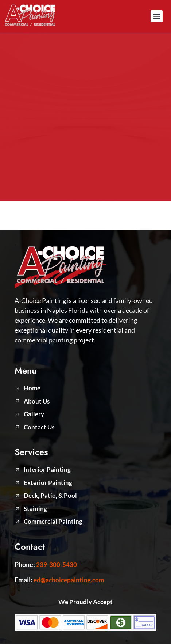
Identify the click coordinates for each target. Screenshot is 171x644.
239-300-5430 (57, 565)
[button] (157, 16)
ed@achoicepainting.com (69, 580)
